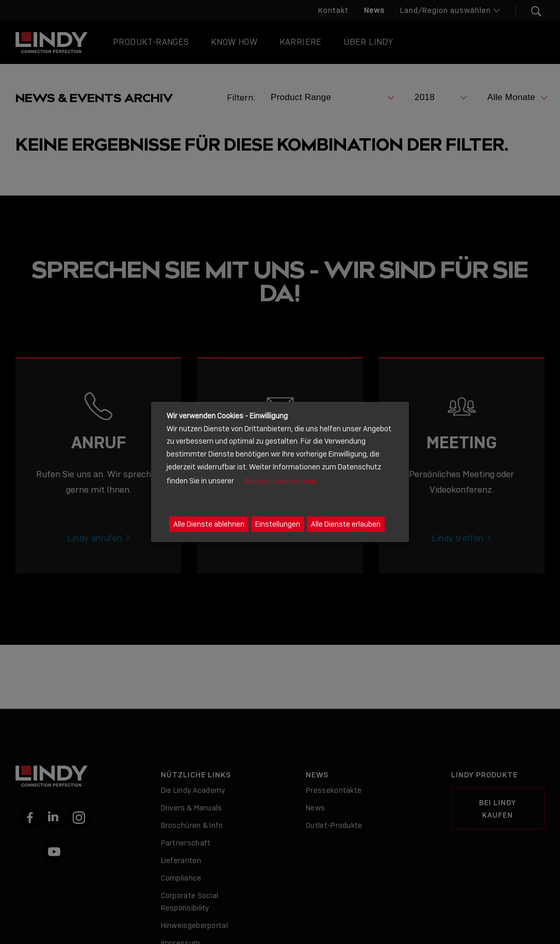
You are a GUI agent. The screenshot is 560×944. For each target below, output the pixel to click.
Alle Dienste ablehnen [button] (209, 524)
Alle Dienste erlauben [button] (346, 524)
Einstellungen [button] (278, 524)
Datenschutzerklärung (280, 481)
